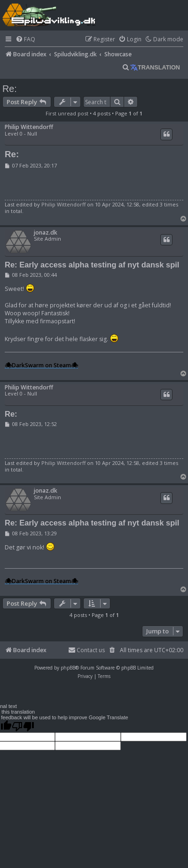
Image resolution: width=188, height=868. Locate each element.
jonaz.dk (46, 232)
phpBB (68, 668)
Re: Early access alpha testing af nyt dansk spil (92, 265)
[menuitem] (25, 40)
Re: (10, 89)
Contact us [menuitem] (86, 650)
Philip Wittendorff (29, 127)
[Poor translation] (23, 726)
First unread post (67, 113)
